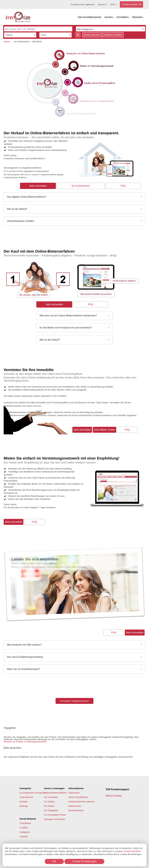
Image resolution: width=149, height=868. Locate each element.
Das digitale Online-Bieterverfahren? (27, 197)
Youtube (24, 836)
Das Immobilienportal (89, 17)
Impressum (74, 793)
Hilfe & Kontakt (114, 796)
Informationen (76, 788)
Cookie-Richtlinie (132, 851)
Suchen (109, 17)
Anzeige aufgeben (131, 4)
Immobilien (122, 17)
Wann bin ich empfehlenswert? (24, 669)
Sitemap (24, 806)
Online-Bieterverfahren (55, 793)
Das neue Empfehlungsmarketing (25, 657)
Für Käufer (49, 802)
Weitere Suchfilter (113, 35)
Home (7, 41)
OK (54, 861)
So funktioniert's (81, 186)
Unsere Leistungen (54, 788)
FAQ (123, 186)
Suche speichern (92, 35)
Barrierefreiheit (76, 810)
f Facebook (25, 823)
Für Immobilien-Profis (55, 815)
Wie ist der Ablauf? (17, 209)
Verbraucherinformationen (82, 802)
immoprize (25, 788)
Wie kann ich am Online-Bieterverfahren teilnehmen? (68, 316)
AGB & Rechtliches (78, 797)
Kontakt (23, 802)
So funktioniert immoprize (32, 793)
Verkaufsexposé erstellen (21, 221)
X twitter (24, 828)
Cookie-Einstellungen (84, 861)
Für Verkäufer (51, 797)
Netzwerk (137, 17)
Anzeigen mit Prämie (55, 819)
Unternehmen (26, 797)
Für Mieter (49, 806)
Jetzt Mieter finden (104, 430)
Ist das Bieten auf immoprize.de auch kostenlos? (66, 328)
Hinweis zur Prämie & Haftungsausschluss (25, 742)
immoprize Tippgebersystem (74, 701)
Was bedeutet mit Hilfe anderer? (24, 645)
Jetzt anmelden (38, 186)
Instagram (25, 832)
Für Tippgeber (51, 810)
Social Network (28, 819)
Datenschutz (75, 806)
